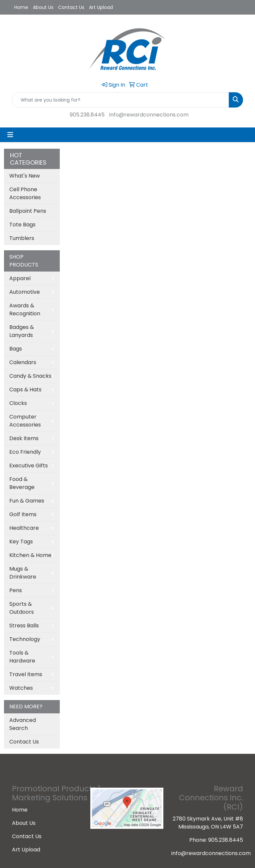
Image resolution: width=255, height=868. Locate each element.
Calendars (23, 362)
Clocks (18, 403)
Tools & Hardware (22, 657)
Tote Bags (22, 225)
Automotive (25, 292)
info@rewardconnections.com (149, 115)
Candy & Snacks (30, 376)
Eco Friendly (25, 452)
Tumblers (22, 238)
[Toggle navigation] (10, 135)
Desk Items (24, 438)
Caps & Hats (25, 390)
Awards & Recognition (25, 310)
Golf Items (23, 514)
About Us (43, 7)
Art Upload (101, 7)
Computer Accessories (25, 421)
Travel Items (26, 674)
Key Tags (21, 542)
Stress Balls (24, 626)
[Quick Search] (121, 100)
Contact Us (71, 7)
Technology (25, 639)
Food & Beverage (22, 483)
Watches (21, 688)
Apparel (20, 278)
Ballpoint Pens (28, 211)
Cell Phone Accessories (25, 193)
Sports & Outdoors (22, 608)
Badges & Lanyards (22, 331)
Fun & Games (27, 501)
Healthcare (24, 528)
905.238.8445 (87, 115)
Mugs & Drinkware (23, 573)
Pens (16, 590)
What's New (25, 176)
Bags (16, 349)
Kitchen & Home (30, 555)
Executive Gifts (29, 466)
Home (21, 7)
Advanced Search (23, 724)
